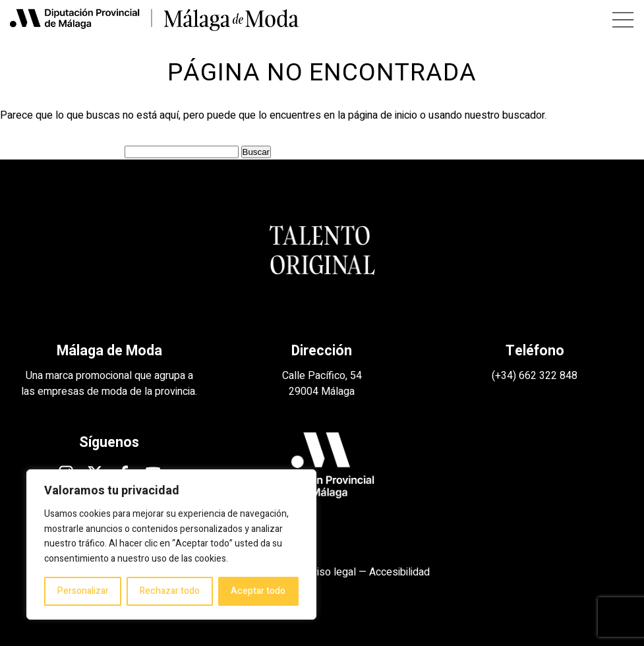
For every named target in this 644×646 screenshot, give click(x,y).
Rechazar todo (170, 591)
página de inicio (383, 115)
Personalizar (83, 591)
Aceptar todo (258, 591)
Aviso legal (331, 572)
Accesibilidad (399, 572)
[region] (171, 544)
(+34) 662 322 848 (535, 376)
